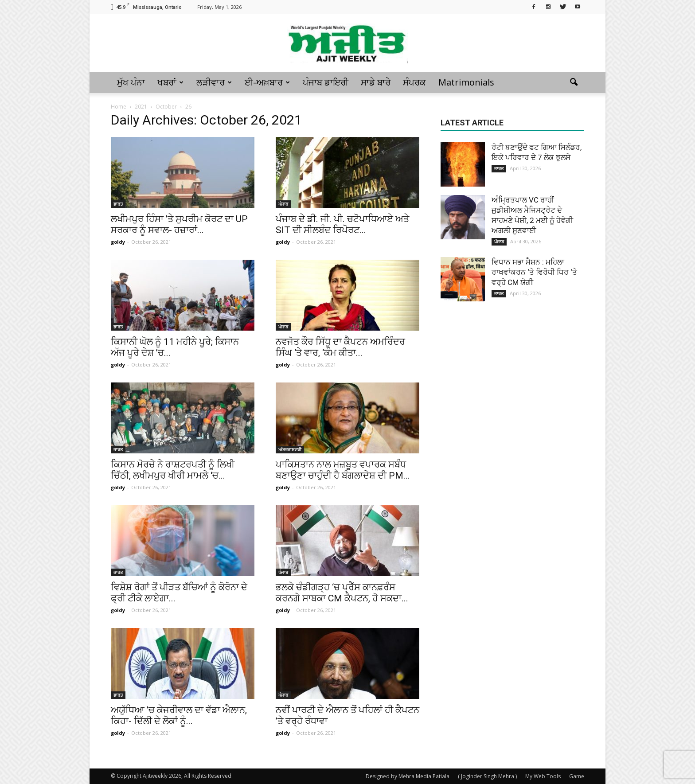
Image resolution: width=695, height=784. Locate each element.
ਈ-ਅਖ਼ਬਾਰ (267, 82)
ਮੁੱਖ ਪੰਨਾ (131, 82)
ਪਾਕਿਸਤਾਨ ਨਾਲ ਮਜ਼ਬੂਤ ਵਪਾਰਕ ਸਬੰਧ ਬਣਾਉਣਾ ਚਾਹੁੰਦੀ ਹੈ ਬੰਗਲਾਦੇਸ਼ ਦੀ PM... (343, 470)
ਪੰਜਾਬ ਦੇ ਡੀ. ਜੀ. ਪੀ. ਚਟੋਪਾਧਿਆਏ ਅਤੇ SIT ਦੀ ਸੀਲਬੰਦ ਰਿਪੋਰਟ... (342, 224)
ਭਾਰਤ (118, 204)
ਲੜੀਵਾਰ (214, 82)
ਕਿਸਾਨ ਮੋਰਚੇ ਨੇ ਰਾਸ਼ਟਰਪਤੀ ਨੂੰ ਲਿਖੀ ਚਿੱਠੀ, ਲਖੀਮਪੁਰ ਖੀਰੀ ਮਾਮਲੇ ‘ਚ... (173, 470)
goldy (118, 242)
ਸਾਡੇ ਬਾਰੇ (376, 82)
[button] (574, 82)
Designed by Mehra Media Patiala (408, 776)
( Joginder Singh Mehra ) (487, 776)
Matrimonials (466, 82)
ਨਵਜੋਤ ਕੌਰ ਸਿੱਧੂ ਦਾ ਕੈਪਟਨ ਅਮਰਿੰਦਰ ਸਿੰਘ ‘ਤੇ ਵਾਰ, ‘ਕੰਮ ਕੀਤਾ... (340, 347)
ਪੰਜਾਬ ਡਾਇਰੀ (326, 82)
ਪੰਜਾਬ (283, 204)
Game (577, 776)
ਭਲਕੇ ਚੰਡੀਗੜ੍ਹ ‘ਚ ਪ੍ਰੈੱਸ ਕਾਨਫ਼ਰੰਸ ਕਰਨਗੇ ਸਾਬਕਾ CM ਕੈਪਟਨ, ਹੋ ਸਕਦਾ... (342, 593)
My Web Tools (543, 776)
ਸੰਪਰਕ (414, 82)
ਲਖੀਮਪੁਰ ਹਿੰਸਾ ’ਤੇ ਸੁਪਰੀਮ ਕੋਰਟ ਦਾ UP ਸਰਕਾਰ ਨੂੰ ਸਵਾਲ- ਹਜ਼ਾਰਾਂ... (179, 224)
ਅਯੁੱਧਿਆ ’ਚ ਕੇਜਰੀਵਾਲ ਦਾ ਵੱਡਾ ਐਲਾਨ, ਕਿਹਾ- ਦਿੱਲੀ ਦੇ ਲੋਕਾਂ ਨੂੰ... (179, 716)
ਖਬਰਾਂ (170, 82)
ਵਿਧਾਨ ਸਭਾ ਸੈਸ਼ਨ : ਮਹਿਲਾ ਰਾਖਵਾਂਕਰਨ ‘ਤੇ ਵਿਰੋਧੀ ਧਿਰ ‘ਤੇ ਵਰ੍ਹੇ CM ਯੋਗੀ (534, 272)
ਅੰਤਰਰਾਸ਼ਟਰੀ (290, 449)
